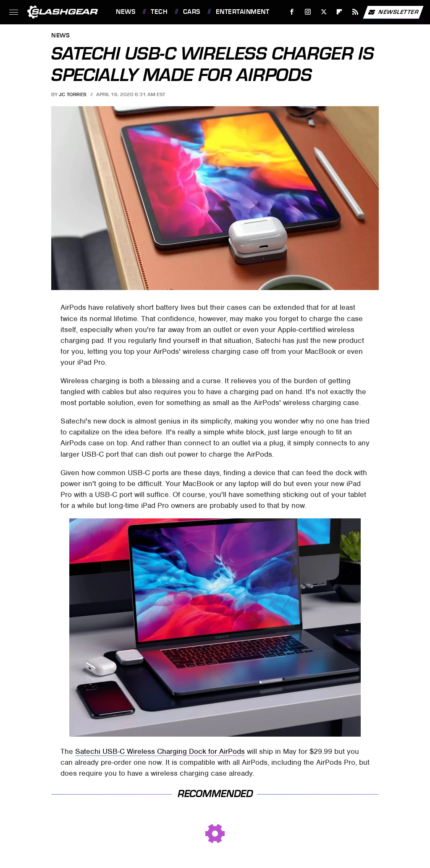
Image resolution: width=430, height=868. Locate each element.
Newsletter (393, 12)
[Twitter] (324, 12)
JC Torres (73, 94)
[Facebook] (292, 12)
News (126, 12)
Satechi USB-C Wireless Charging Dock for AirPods (160, 751)
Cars (192, 12)
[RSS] (355, 12)
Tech (159, 12)
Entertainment (243, 12)
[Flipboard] (340, 12)
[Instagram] (308, 12)
